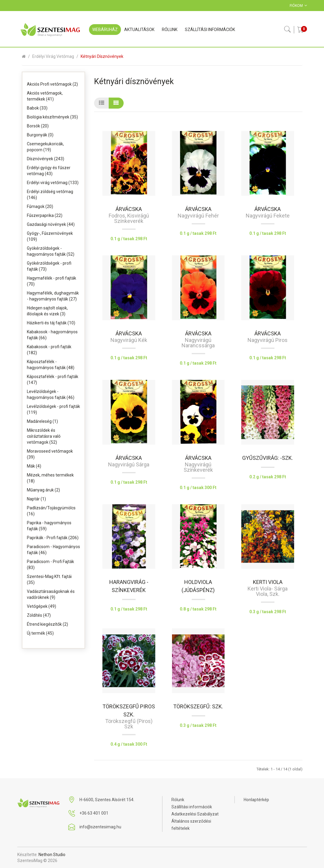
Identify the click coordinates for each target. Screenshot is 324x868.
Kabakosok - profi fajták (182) (49, 350)
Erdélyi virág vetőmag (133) (53, 183)
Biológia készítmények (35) (52, 117)
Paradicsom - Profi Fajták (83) (50, 565)
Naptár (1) (36, 499)
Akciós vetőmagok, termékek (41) (45, 96)
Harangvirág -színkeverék (129, 586)
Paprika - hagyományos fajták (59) (49, 526)
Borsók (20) (38, 126)
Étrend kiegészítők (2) (47, 624)
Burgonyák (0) (40, 135)
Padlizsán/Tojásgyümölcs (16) (51, 511)
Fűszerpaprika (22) (45, 215)
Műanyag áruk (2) (43, 490)
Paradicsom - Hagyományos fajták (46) (53, 550)
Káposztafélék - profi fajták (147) (53, 380)
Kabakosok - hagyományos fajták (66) (52, 335)
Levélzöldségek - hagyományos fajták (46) (51, 394)
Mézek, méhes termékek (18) (50, 478)
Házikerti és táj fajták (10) (51, 323)
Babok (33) (37, 108)
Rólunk (178, 800)
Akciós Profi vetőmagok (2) (52, 84)
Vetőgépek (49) (42, 606)
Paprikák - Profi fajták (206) (53, 538)
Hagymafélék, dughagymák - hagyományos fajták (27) (53, 296)
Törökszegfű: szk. (198, 706)
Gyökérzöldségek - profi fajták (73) (49, 266)
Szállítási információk (192, 807)
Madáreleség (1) (42, 421)
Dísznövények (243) (46, 159)
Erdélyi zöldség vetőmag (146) (50, 195)
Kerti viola (268, 582)
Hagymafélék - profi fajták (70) (52, 281)
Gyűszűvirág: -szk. (268, 458)
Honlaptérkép (256, 800)
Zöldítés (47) (39, 615)
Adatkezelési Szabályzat (195, 814)
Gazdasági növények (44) (51, 224)
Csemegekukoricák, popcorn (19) (45, 147)
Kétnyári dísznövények (102, 56)
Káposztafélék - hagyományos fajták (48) (51, 365)
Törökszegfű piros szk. (129, 710)
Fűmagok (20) (40, 206)
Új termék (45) (40, 633)
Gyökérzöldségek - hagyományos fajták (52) (51, 251)
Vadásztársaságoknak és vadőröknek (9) (51, 594)
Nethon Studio (52, 855)
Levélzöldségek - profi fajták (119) (53, 409)
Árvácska (129, 209)
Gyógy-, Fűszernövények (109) (50, 236)
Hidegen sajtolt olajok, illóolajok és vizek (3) (47, 311)
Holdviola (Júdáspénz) (198, 586)
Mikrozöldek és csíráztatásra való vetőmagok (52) (44, 436)
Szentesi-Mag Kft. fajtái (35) (49, 579)
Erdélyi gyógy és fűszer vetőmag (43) (49, 171)
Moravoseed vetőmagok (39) (50, 454)
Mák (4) (34, 466)
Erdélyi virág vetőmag (53, 56)
